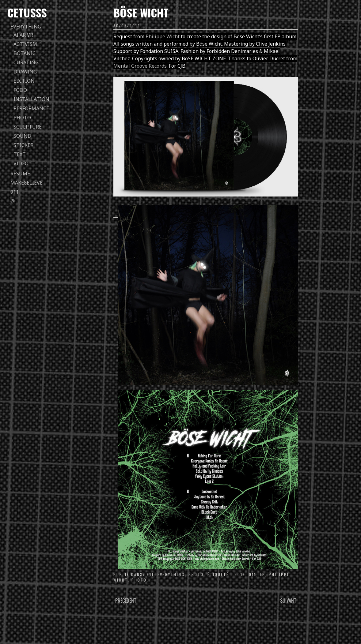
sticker (23, 145)
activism (25, 44)
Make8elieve (27, 183)
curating (26, 62)
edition (24, 81)
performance (31, 108)
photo (22, 118)
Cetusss (27, 12)
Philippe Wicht (163, 36)
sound (22, 136)
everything (26, 27)
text (20, 154)
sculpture (28, 127)
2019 (240, 574)
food (20, 90)
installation (31, 99)
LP (262, 574)
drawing (25, 72)
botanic (25, 53)
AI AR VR (23, 35)
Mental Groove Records (140, 66)
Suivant (288, 601)
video (21, 163)
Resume (20, 174)
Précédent (126, 601)
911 (15, 192)
